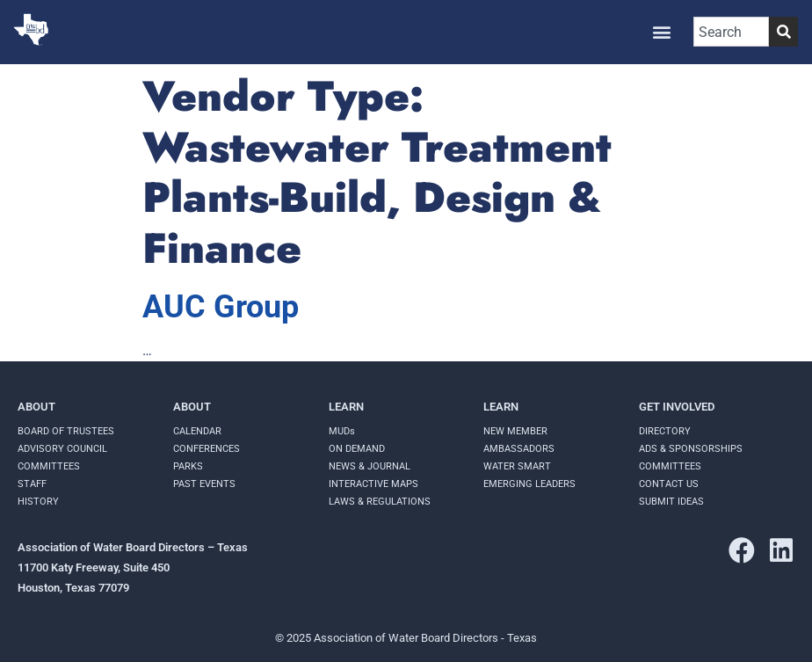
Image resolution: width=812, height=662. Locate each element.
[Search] (783, 32)
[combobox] (731, 32)
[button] (661, 32)
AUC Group (221, 307)
